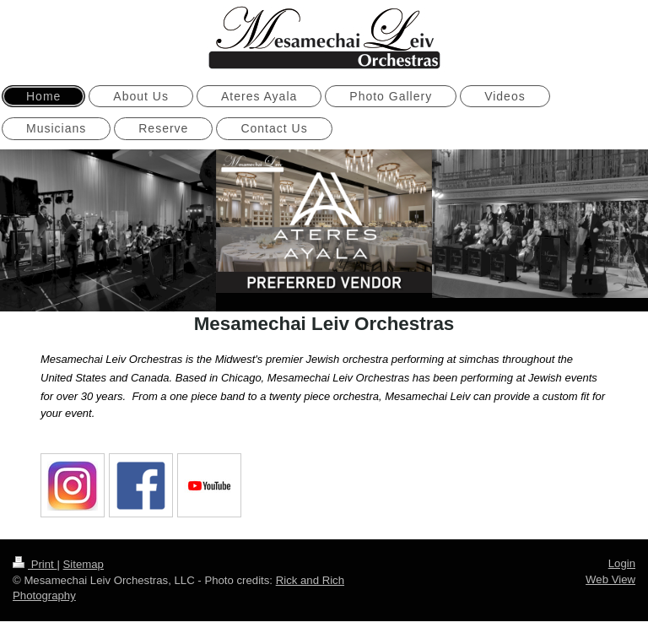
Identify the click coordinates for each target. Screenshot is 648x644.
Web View (610, 577)
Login (622, 561)
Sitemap (84, 562)
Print (35, 562)
